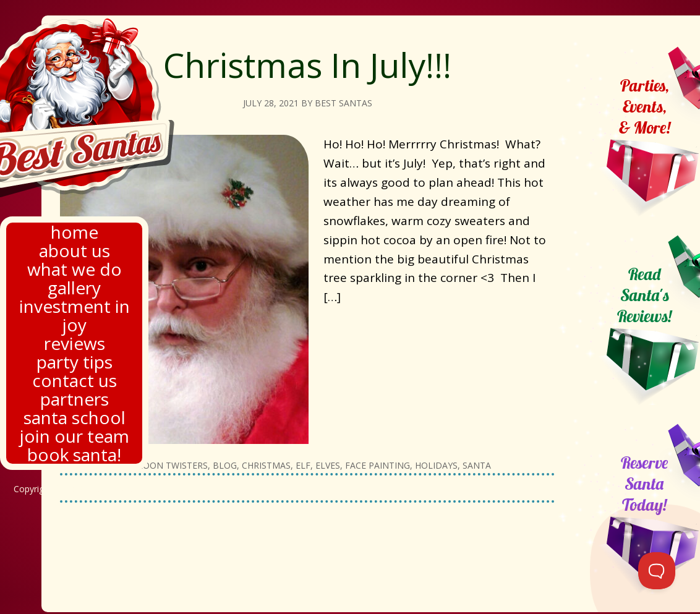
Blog (225, 465)
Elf (303, 465)
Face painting (378, 465)
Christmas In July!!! (307, 65)
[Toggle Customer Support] (657, 571)
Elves (328, 465)
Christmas (266, 465)
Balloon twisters (164, 465)
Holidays (436, 465)
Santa (477, 465)
